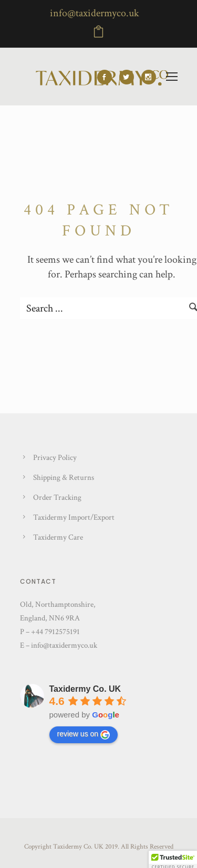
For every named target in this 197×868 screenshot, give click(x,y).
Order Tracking (57, 497)
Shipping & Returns (64, 478)
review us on (84, 734)
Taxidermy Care (58, 537)
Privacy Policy (55, 458)
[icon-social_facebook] (107, 77)
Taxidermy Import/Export (74, 517)
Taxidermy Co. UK (85, 689)
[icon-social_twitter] (129, 77)
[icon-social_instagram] (149, 77)
